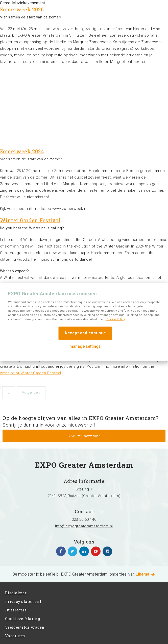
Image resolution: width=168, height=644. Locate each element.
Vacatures (15, 636)
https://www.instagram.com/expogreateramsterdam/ (107, 551)
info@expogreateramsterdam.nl (84, 526)
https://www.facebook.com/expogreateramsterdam (61, 551)
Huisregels (16, 610)
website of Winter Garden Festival (31, 373)
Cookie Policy (116, 319)
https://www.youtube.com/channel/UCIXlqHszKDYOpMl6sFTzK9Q (96, 551)
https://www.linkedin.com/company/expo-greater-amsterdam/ (84, 551)
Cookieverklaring (23, 618)
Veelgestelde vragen (25, 627)
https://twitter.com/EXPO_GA (73, 551)
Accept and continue (85, 333)
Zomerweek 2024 (22, 151)
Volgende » (31, 392)
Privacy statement (23, 601)
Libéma (146, 574)
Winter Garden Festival (30, 220)
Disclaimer (16, 593)
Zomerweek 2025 (22, 9)
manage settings (85, 346)
